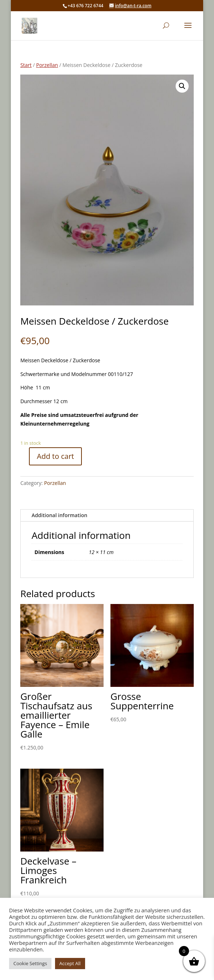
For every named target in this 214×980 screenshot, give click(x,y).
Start (26, 65)
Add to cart (56, 456)
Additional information (59, 515)
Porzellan (47, 65)
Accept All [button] (70, 963)
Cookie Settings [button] (30, 963)
